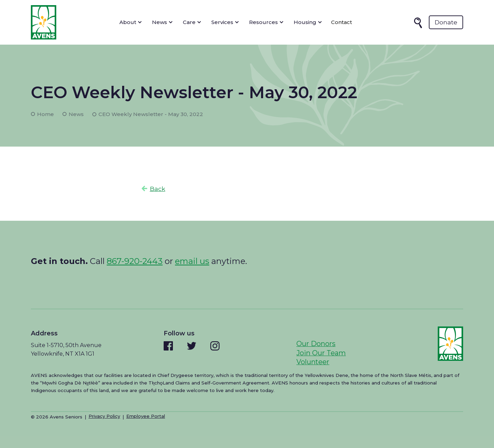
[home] (44, 22)
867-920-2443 (135, 261)
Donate (446, 22)
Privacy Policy (104, 416)
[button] (131, 22)
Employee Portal (146, 416)
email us (192, 261)
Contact (342, 22)
